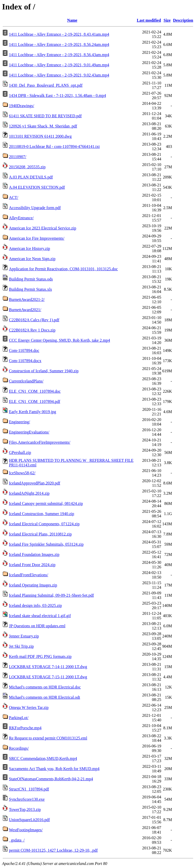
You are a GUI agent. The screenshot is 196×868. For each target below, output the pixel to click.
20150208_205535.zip (27, 167)
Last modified (149, 20)
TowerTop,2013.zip (25, 809)
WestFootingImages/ (26, 830)
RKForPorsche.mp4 (25, 728)
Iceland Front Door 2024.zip (32, 565)
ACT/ (14, 197)
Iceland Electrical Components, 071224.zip (44, 524)
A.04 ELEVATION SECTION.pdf (37, 187)
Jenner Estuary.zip (24, 636)
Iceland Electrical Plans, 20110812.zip (40, 534)
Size (167, 20)
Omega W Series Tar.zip (29, 707)
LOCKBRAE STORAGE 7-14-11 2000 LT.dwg (48, 667)
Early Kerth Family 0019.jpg (33, 412)
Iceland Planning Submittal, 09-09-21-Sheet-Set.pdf (51, 595)
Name (72, 20)
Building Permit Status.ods (31, 279)
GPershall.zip (20, 452)
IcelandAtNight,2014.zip (29, 493)
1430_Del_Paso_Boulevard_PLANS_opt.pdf (46, 85)
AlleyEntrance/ (21, 218)
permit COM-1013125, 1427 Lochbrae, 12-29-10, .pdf (53, 850)
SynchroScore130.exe (27, 799)
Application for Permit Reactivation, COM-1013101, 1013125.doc (63, 269)
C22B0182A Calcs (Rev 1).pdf (34, 320)
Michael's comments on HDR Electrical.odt (45, 697)
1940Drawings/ (22, 106)
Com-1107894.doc (24, 350)
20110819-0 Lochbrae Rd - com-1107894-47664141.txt (54, 146)
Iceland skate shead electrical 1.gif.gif (40, 616)
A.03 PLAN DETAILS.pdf (31, 177)
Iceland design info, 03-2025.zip (35, 605)
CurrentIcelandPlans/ (26, 381)
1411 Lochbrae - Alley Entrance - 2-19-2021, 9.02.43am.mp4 (59, 75)
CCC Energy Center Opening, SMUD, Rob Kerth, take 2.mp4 (59, 340)
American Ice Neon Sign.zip (32, 259)
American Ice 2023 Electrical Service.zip (42, 228)
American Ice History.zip (29, 248)
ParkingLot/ (19, 718)
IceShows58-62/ (22, 473)
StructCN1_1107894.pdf (29, 789)
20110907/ (18, 157)
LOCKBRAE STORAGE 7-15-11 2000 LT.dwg (48, 677)
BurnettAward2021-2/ (27, 299)
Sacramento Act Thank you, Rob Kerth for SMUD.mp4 (54, 769)
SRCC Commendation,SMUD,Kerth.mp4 (43, 758)
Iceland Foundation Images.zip (34, 554)
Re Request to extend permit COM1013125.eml (48, 738)
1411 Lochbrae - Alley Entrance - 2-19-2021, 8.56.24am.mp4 (59, 44)
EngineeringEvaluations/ (29, 432)
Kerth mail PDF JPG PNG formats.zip (40, 656)
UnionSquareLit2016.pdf (29, 820)
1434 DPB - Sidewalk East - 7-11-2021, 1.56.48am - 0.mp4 (57, 95)
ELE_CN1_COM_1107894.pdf (35, 401)
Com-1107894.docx (25, 361)
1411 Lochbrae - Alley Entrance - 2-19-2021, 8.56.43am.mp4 (59, 55)
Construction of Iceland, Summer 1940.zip (44, 371)
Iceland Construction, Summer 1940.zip (42, 514)
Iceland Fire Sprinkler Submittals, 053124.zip (46, 544)
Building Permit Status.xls (30, 289)
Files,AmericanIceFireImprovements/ (40, 442)
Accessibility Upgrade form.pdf (35, 208)
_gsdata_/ (17, 840)
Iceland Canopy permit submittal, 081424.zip (46, 503)
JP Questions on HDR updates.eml (37, 626)
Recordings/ (19, 748)
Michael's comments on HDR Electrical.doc (45, 687)
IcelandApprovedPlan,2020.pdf (35, 483)
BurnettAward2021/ (25, 310)
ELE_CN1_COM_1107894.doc (35, 391)
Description (183, 20)
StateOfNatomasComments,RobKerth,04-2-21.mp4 (51, 779)
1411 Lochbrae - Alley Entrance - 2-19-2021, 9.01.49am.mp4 (59, 65)
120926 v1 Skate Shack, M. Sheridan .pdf (43, 126)
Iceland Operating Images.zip (33, 585)
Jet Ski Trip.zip (21, 646)
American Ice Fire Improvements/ (37, 238)
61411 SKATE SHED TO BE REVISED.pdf (45, 116)
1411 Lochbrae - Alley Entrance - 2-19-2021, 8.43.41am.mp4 (59, 34)
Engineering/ (20, 422)
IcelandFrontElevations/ (29, 575)
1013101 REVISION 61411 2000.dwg (40, 136)
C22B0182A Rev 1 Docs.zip (32, 330)
